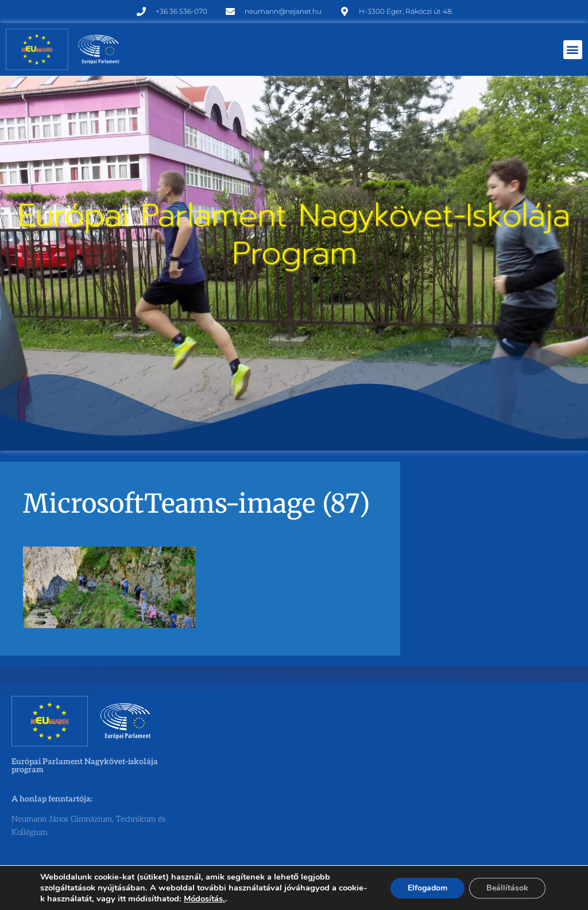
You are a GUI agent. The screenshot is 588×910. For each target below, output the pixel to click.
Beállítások (507, 888)
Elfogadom (428, 888)
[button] (573, 50)
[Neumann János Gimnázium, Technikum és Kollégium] (293, 782)
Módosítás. (204, 899)
